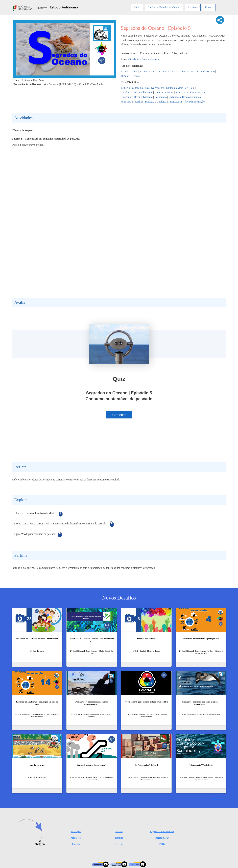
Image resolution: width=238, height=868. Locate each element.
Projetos (76, 844)
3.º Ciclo (180, 93)
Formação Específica (132, 102)
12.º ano (136, 76)
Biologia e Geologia (156, 102)
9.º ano (200, 72)
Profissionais (176, 102)
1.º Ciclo (125, 88)
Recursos (193, 7)
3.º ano (143, 72)
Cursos (209, 7)
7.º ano (181, 72)
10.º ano (210, 72)
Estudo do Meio (175, 88)
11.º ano (125, 76)
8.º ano (191, 72)
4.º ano (153, 72)
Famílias (119, 838)
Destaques (76, 832)
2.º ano (134, 72)
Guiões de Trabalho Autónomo (164, 7)
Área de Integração (195, 102)
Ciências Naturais (164, 93)
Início (137, 7)
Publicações (76, 838)
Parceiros (119, 844)
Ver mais (218, 799)
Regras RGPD (162, 838)
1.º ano (124, 72)
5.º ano (162, 72)
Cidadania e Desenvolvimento (144, 59)
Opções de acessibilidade (162, 832)
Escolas (119, 832)
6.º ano (172, 72)
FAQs (162, 844)
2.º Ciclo (190, 88)
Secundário (161, 97)
